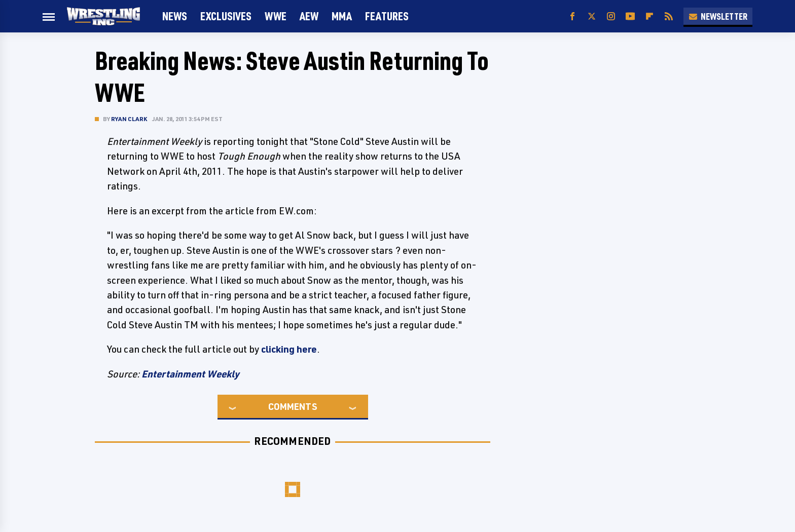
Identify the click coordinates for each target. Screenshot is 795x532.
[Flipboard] (649, 16)
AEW (309, 16)
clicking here (289, 349)
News (175, 16)
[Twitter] (592, 16)
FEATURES (387, 16)
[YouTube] (630, 16)
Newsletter (718, 16)
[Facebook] (572, 16)
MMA (342, 16)
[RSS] (669, 16)
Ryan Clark (129, 119)
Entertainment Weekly (190, 374)
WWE (276, 16)
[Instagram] (611, 16)
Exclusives (226, 16)
